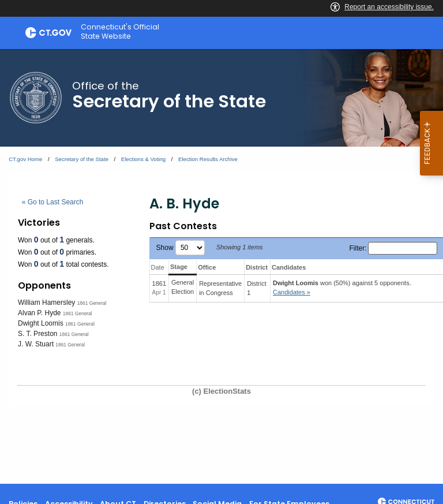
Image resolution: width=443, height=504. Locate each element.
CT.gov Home (25, 159)
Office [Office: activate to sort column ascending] (207, 267)
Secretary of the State (82, 159)
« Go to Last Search (53, 202)
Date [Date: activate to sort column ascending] (158, 267)
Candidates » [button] (292, 292)
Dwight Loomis (41, 323)
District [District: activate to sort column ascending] (257, 267)
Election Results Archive (208, 159)
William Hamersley (46, 303)
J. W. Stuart (36, 344)
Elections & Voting (143, 159)
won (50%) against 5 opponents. (342, 288)
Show (181, 248)
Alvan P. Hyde (40, 313)
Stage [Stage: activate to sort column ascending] (179, 267)
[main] (221, 266)
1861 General (92, 303)
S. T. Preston (37, 334)
